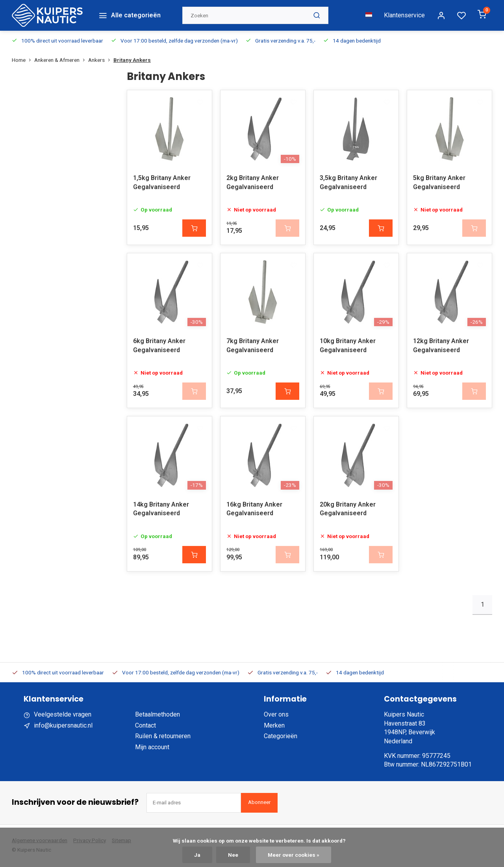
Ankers (101, 58)
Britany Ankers (132, 58)
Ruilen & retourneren (163, 738)
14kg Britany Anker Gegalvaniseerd (161, 510)
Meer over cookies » (294, 855)
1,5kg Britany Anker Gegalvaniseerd (162, 182)
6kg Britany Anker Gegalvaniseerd (159, 346)
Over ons (276, 716)
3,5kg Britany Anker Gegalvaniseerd (348, 182)
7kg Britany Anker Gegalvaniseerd (253, 346)
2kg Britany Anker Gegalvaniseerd (253, 182)
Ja (197, 855)
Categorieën (281, 738)
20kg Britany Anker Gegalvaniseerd (348, 510)
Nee (233, 855)
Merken (274, 727)
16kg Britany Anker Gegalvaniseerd (254, 510)
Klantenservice (404, 14)
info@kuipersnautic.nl (63, 727)
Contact (145, 727)
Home (23, 58)
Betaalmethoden (157, 716)
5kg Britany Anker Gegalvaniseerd (439, 182)
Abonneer (259, 804)
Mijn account (152, 749)
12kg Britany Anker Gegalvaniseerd (441, 346)
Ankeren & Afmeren (61, 58)
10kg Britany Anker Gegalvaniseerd (348, 346)
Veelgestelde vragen (63, 716)
